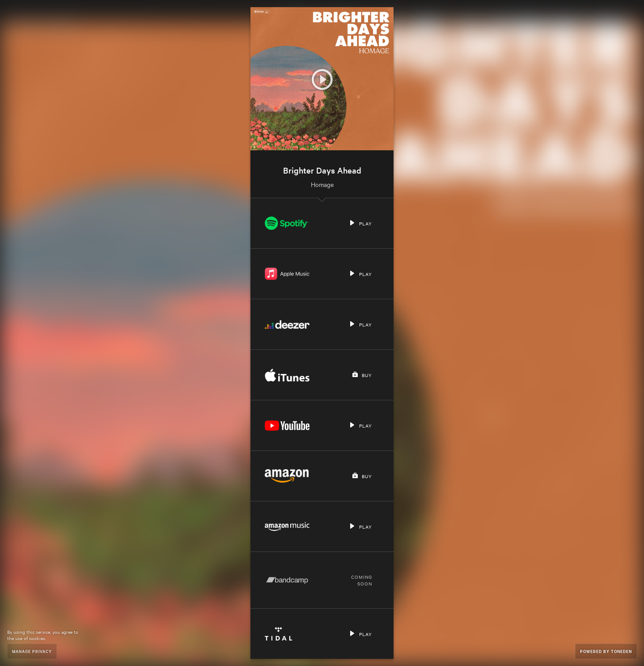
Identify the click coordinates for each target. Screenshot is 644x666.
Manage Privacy (32, 651)
